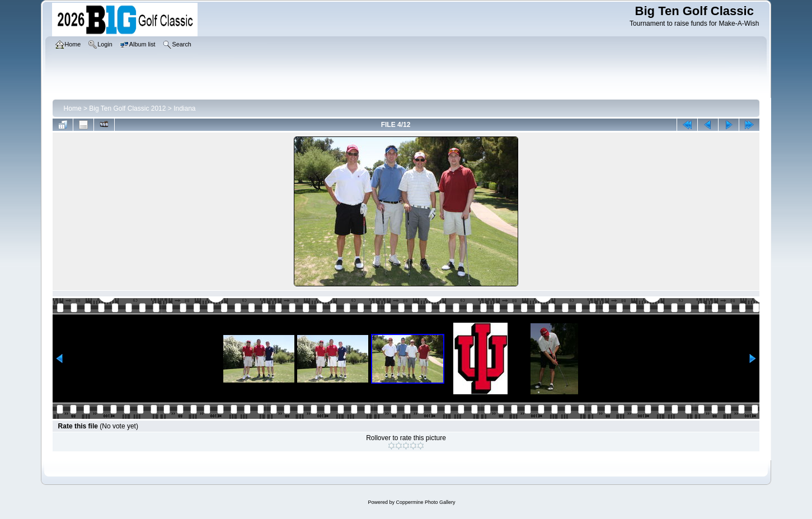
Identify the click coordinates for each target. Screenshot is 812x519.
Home (73, 108)
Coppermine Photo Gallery (425, 502)
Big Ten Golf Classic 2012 (127, 108)
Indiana (184, 108)
